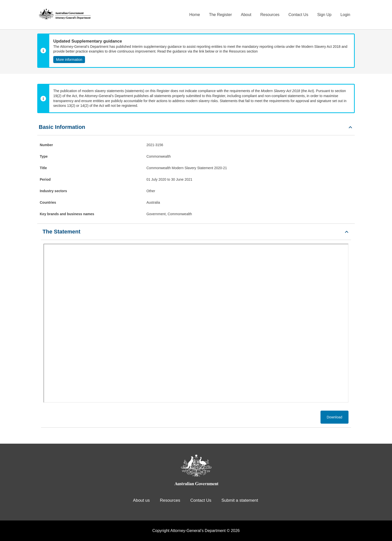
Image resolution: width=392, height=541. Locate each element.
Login (345, 15)
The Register (220, 15)
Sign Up (324, 15)
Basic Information (62, 127)
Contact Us (298, 15)
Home (195, 15)
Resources (270, 15)
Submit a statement (240, 500)
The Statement (61, 232)
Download (334, 417)
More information (69, 60)
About (246, 15)
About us (141, 500)
